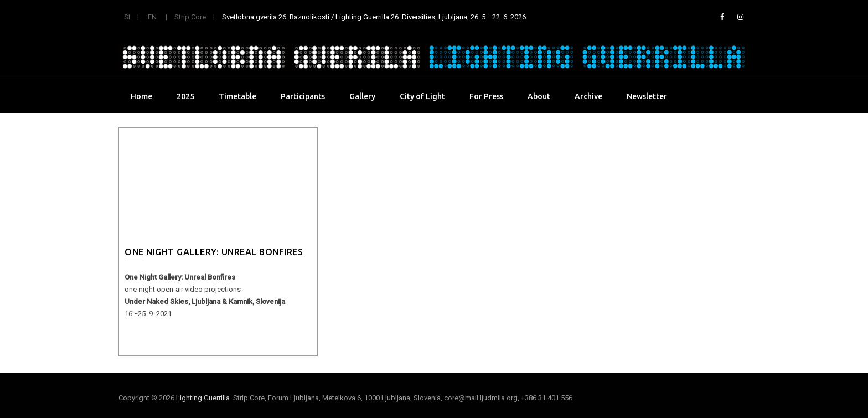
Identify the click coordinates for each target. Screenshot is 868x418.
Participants (303, 96)
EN (152, 17)
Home (141, 96)
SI (127, 17)
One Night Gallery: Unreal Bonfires (214, 252)
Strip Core (190, 17)
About (539, 96)
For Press (486, 96)
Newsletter (647, 96)
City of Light (422, 96)
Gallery (362, 96)
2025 (185, 96)
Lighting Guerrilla (203, 398)
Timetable (237, 96)
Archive (588, 96)
